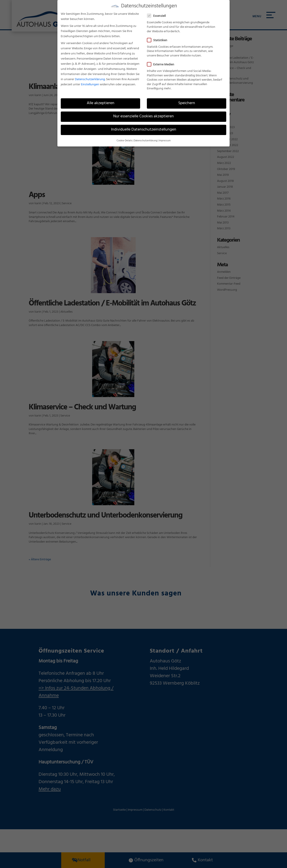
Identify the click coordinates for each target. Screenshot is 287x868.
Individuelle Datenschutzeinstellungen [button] (144, 126)
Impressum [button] (165, 137)
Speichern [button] (187, 100)
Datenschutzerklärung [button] (146, 137)
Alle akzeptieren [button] (101, 100)
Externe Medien (162, 61)
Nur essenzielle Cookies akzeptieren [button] (143, 113)
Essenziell (158, 12)
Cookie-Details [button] (124, 137)
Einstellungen (90, 81)
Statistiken (159, 37)
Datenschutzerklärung (90, 76)
